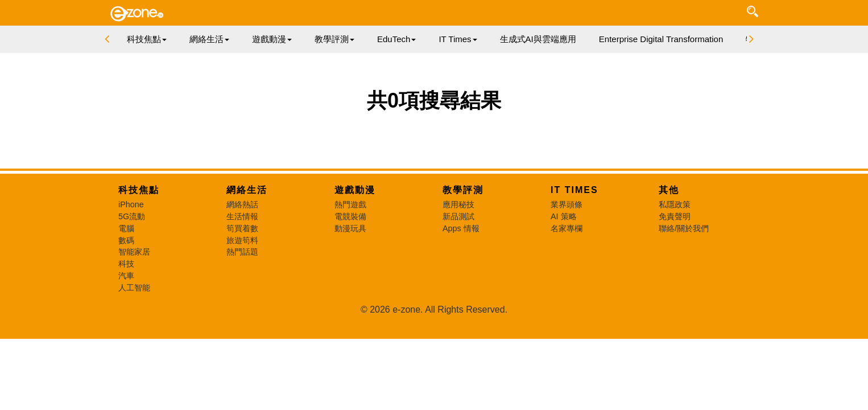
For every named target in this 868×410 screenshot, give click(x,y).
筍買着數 (242, 228)
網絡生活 (247, 190)
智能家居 (134, 252)
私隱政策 (675, 204)
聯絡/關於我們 (684, 228)
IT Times (574, 190)
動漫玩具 (350, 228)
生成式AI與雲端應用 (538, 39)
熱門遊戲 (350, 204)
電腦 (126, 228)
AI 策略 (564, 216)
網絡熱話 (242, 204)
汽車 (126, 276)
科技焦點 (139, 190)
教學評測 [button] (334, 39)
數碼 (126, 240)
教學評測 (463, 190)
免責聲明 (675, 216)
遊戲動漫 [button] (272, 39)
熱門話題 (242, 252)
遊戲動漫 (355, 190)
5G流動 (132, 216)
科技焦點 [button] (147, 39)
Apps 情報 (461, 228)
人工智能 (134, 288)
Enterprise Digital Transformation (661, 39)
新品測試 (458, 216)
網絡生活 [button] (209, 39)
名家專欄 (567, 228)
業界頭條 (567, 204)
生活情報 (242, 216)
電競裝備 (350, 216)
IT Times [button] (458, 39)
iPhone (131, 204)
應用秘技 (458, 204)
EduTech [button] (396, 39)
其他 (669, 190)
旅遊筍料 (242, 240)
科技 (126, 264)
